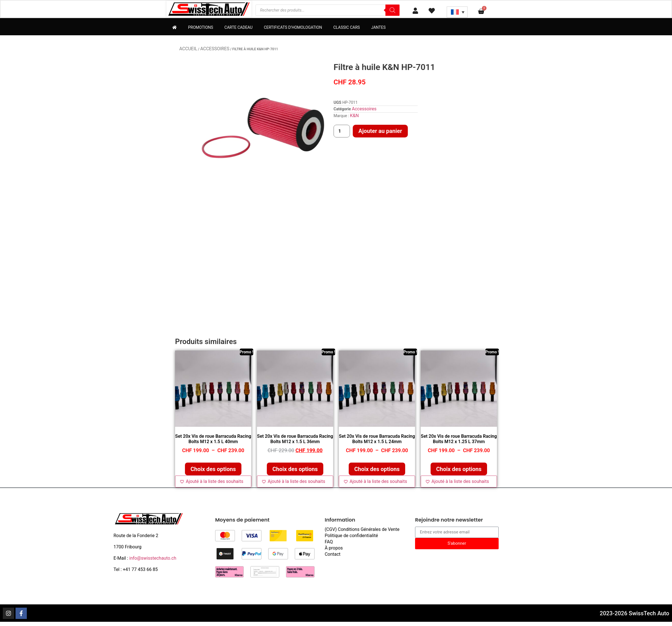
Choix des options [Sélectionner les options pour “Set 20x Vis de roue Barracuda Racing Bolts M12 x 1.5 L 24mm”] (377, 470)
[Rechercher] (392, 10)
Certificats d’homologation (293, 28)
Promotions (201, 28)
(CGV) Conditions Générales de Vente (362, 530)
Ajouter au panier (457, 132)
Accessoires (215, 49)
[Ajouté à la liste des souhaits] (213, 482)
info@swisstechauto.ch (153, 559)
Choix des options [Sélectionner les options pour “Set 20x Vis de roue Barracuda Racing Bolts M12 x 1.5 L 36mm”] (295, 470)
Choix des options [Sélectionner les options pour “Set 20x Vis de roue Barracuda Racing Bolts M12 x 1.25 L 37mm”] (459, 470)
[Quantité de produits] (418, 132)
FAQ (329, 542)
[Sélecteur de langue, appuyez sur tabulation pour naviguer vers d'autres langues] (457, 12)
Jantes (378, 28)
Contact (333, 555)
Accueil (188, 49)
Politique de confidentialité (351, 536)
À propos (334, 549)
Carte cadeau (239, 28)
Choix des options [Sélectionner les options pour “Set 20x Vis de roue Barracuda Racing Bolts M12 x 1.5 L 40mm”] (213, 470)
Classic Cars (346, 28)
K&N (431, 116)
